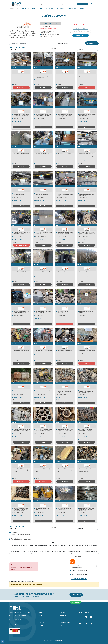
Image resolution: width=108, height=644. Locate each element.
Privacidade (63, 616)
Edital (75, 32)
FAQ (61, 626)
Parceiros (51, 4)
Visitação (85, 32)
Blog (62, 4)
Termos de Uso (64, 619)
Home (38, 4)
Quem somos (44, 4)
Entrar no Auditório (79, 578)
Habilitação (81, 35)
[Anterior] (53, 49)
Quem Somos (43, 619)
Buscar (90, 43)
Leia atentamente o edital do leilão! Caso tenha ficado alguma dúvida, (23, 568)
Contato (57, 4)
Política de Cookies (65, 622)
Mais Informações (65, 629)
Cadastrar (83, 4)
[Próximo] (55, 49)
